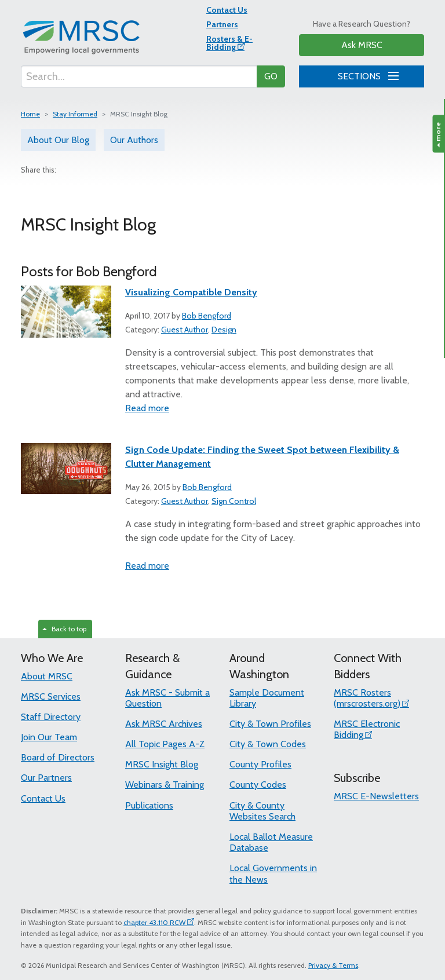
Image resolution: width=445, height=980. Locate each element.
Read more (147, 408)
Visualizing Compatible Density (191, 292)
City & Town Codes (268, 744)
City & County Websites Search (262, 811)
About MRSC (47, 676)
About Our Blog (58, 140)
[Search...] (139, 76)
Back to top (64, 629)
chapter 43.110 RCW (154, 922)
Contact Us (227, 10)
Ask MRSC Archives (164, 724)
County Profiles (260, 764)
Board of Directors (58, 757)
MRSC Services (51, 696)
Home (30, 114)
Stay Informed (75, 114)
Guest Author (185, 330)
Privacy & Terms (333, 965)
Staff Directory (51, 717)
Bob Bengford (207, 316)
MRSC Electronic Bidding (367, 729)
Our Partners (46, 778)
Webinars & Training (165, 785)
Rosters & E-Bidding (229, 43)
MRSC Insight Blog (162, 764)
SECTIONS (366, 75)
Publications (149, 805)
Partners (222, 24)
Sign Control (234, 501)
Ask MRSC (362, 45)
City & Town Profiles (270, 724)
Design (224, 330)
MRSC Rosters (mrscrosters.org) (367, 698)
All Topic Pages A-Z (165, 744)
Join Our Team (49, 737)
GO (271, 76)
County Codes (258, 785)
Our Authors (134, 140)
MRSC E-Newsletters (376, 796)
